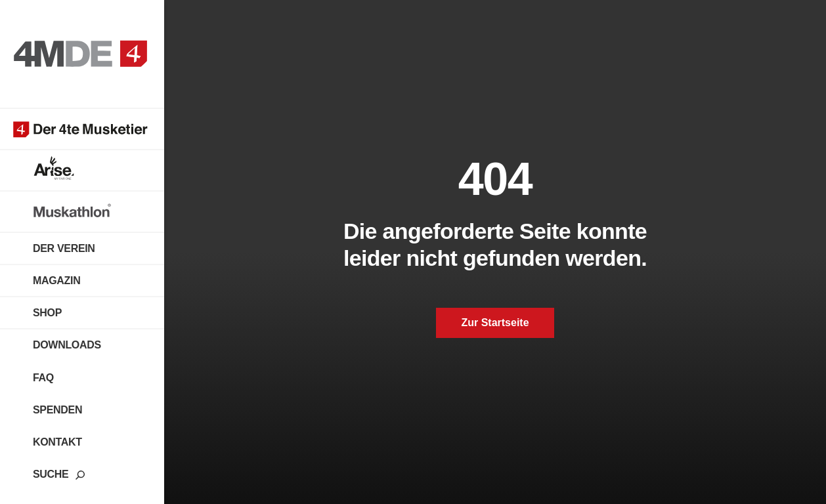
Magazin (56, 281)
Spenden (57, 410)
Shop (47, 313)
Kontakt (57, 442)
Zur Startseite (495, 323)
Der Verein (64, 248)
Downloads (67, 345)
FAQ (43, 378)
